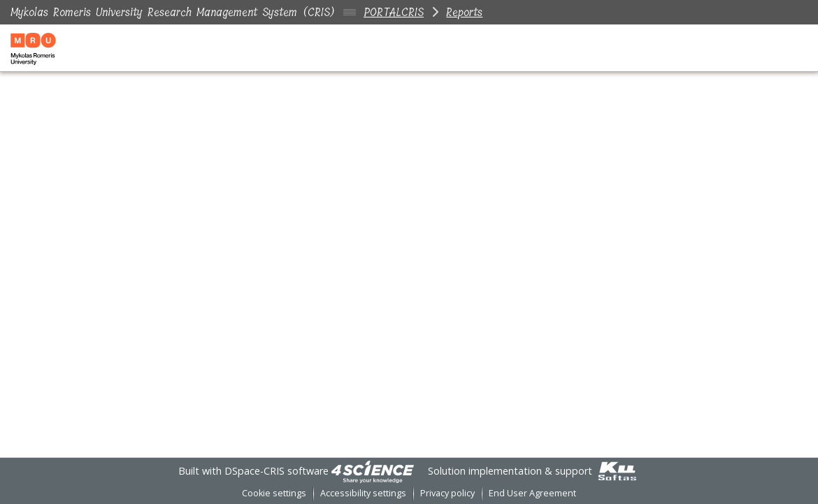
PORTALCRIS (394, 12)
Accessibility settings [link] (363, 493)
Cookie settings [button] (274, 493)
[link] (373, 471)
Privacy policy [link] (447, 493)
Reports (464, 12)
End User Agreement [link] (532, 493)
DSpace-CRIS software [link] (277, 471)
